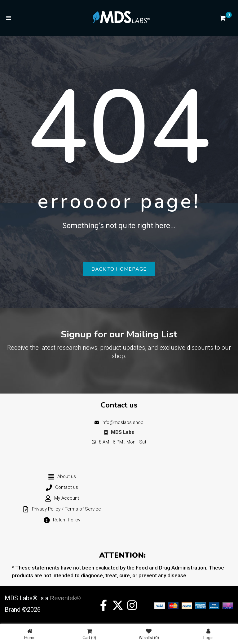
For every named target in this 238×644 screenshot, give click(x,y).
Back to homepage (119, 269)
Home (30, 634)
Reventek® (65, 598)
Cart (89, 634)
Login (208, 634)
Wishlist (149, 634)
